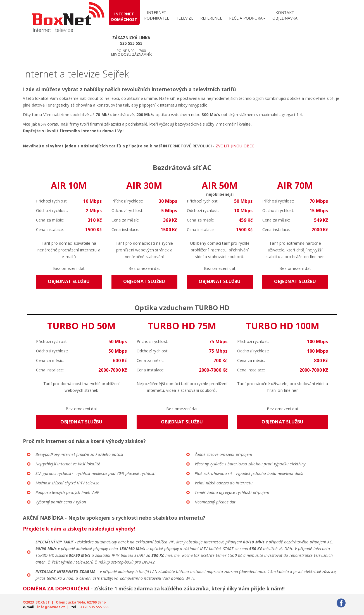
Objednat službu (69, 281)
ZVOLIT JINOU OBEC (235, 146)
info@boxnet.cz (51, 607)
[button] (247, 17)
